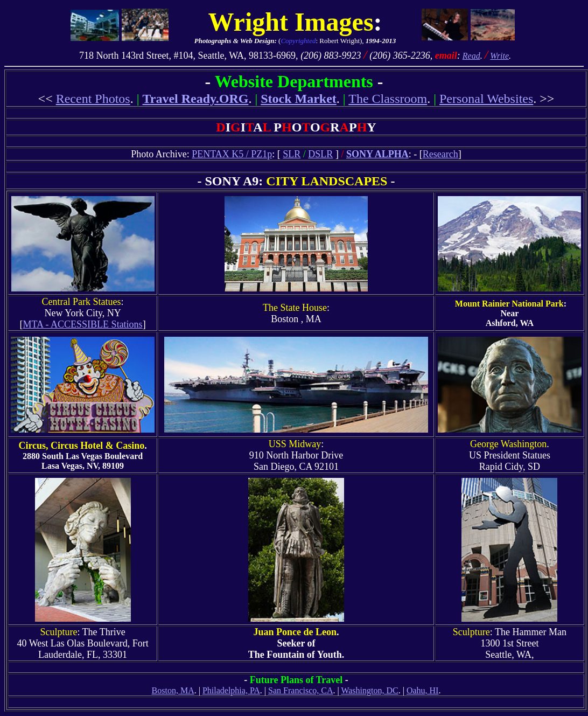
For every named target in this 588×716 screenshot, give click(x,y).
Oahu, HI (423, 690)
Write (499, 56)
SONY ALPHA (377, 154)
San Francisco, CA (300, 690)
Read (471, 56)
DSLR (320, 154)
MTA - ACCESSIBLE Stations (83, 324)
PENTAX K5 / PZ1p (232, 154)
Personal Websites (486, 99)
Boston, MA (173, 690)
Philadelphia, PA (231, 690)
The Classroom (388, 99)
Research (440, 154)
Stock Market (299, 99)
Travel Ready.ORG (196, 99)
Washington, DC (369, 690)
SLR (292, 154)
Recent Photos (93, 99)
